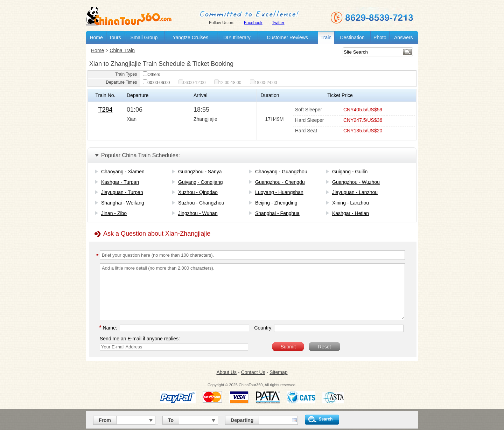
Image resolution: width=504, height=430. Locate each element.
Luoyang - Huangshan (279, 192)
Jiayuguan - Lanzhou (355, 192)
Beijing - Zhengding (276, 203)
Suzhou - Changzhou (201, 203)
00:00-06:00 (156, 83)
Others (151, 75)
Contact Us (253, 372)
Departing (242, 420)
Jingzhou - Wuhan (198, 213)
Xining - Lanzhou (351, 203)
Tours (115, 37)
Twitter (278, 23)
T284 (105, 110)
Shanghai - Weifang (123, 203)
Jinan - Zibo (114, 213)
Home (96, 37)
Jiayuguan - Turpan (122, 192)
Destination (352, 37)
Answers (404, 37)
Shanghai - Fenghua (277, 213)
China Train (122, 50)
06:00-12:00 (192, 83)
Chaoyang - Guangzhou (281, 172)
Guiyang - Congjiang (201, 182)
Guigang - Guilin (350, 172)
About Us (226, 372)
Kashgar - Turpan (120, 182)
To (171, 420)
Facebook (253, 23)
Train (326, 37)
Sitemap (278, 372)
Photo (380, 37)
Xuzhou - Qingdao (198, 192)
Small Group (144, 37)
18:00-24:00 (263, 83)
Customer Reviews (288, 37)
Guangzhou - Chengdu (280, 182)
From (105, 420)
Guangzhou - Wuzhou (356, 182)
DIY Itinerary (237, 37)
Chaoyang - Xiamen (123, 172)
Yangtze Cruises (190, 37)
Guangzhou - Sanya (200, 172)
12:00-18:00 (228, 83)
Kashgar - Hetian (351, 213)
